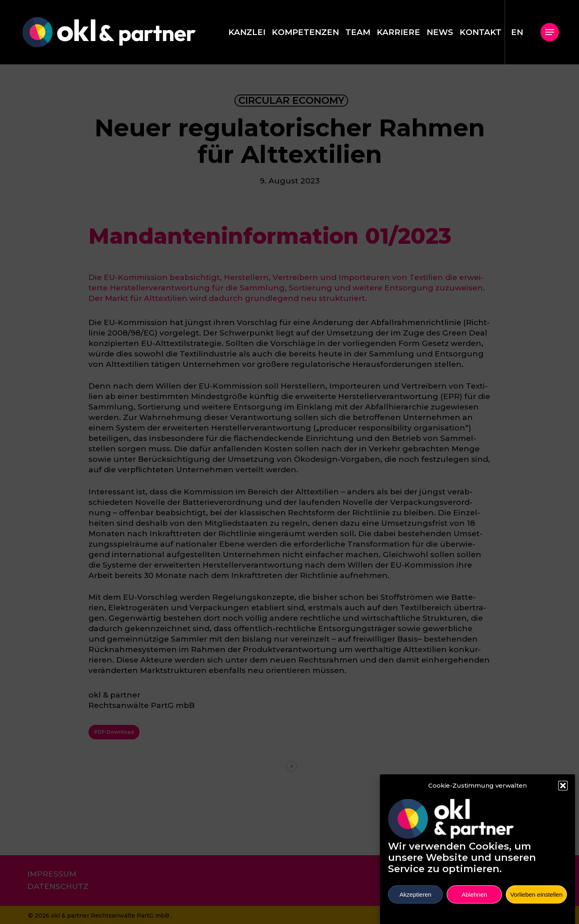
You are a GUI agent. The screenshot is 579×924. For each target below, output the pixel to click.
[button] (563, 792)
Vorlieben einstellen (536, 900)
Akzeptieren (416, 900)
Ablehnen (474, 900)
